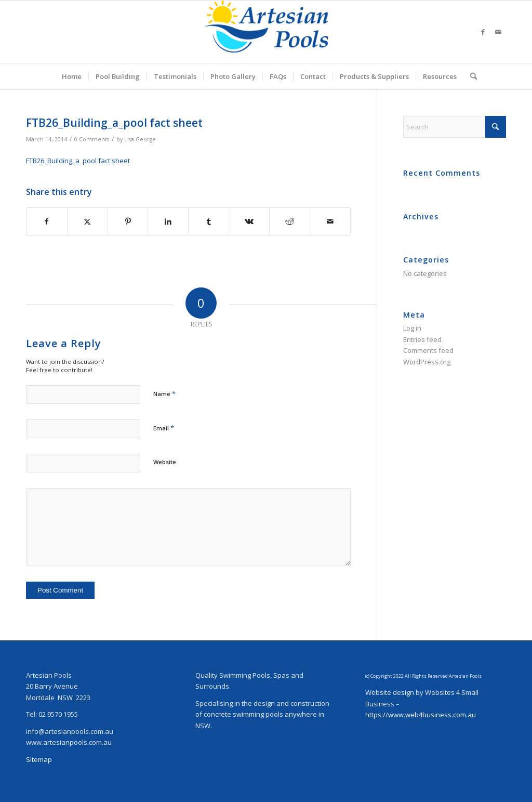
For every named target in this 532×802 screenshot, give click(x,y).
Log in (412, 328)
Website (165, 462)
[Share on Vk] (249, 221)
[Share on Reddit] (290, 221)
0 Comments (92, 139)
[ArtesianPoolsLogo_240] (266, 32)
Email (164, 428)
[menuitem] (72, 76)
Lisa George (140, 139)
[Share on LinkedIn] (168, 221)
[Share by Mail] (330, 221)
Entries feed (422, 339)
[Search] (470, 76)
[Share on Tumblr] (209, 221)
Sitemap (39, 759)
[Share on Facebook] (47, 221)
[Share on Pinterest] (128, 221)
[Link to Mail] (498, 32)
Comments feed (428, 350)
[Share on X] (88, 221)
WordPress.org (427, 362)
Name (164, 393)
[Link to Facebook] (483, 32)
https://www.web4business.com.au (421, 715)
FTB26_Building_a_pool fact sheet (78, 161)
